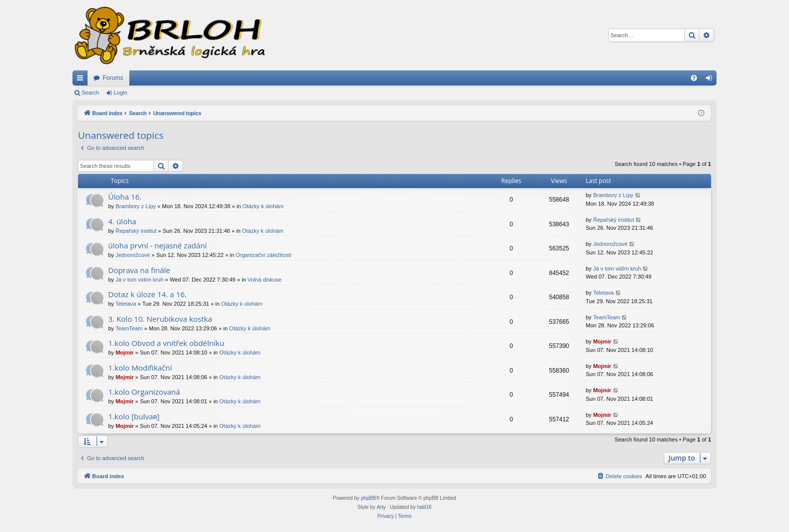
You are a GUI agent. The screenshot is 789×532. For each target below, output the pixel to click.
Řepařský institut (136, 231)
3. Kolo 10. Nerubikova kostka (160, 319)
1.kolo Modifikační (140, 368)
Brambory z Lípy (136, 206)
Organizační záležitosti (263, 255)
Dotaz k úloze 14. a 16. (147, 294)
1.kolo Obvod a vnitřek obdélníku (166, 343)
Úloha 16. (125, 197)
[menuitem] (694, 78)
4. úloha (122, 221)
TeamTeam (129, 328)
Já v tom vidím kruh (140, 280)
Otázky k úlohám (263, 206)
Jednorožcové (133, 255)
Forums (113, 78)
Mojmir (125, 352)
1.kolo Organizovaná (144, 392)
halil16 (424, 507)
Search (90, 93)
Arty (381, 507)
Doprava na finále (139, 270)
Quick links (82, 80)
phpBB (368, 498)
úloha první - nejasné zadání (157, 245)
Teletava (126, 304)
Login (121, 93)
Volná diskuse (265, 280)
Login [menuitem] (711, 80)
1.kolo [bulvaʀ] (134, 416)
